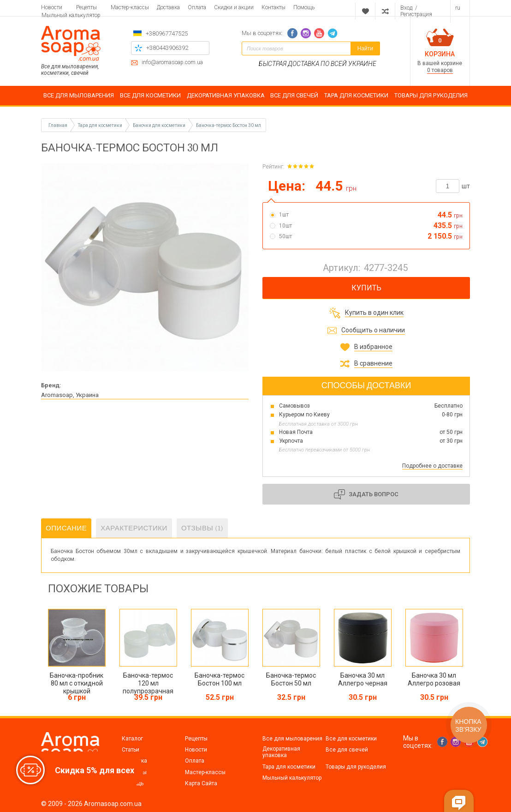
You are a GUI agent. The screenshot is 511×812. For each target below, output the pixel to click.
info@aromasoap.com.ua (172, 63)
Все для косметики (351, 739)
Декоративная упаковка (281, 752)
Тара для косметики (289, 767)
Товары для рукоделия (356, 767)
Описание (66, 528)
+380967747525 (167, 33)
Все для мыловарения (292, 739)
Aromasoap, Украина (70, 395)
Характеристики (134, 528)
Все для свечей (347, 750)
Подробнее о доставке (432, 466)
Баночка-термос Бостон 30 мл (229, 125)
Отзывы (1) (202, 528)
